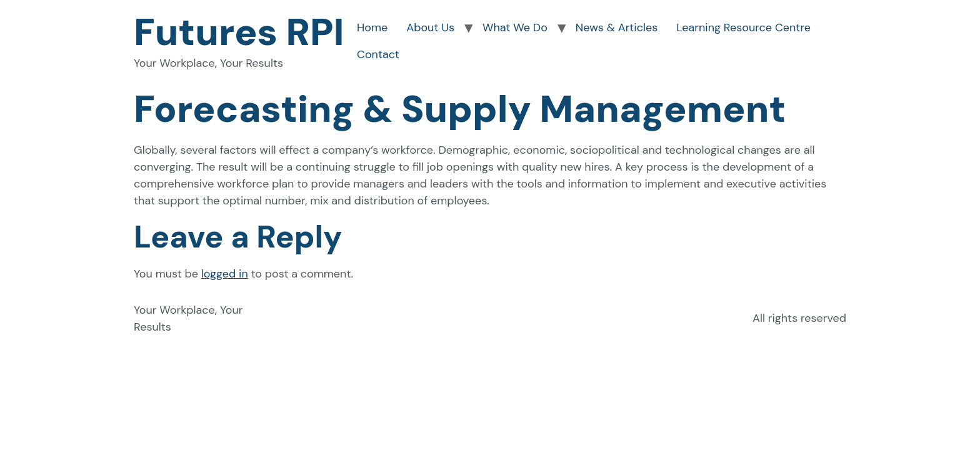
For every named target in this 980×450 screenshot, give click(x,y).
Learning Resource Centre (743, 27)
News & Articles (617, 27)
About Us (430, 27)
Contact (378, 54)
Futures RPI (239, 32)
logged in (225, 274)
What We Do (515, 27)
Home (372, 27)
